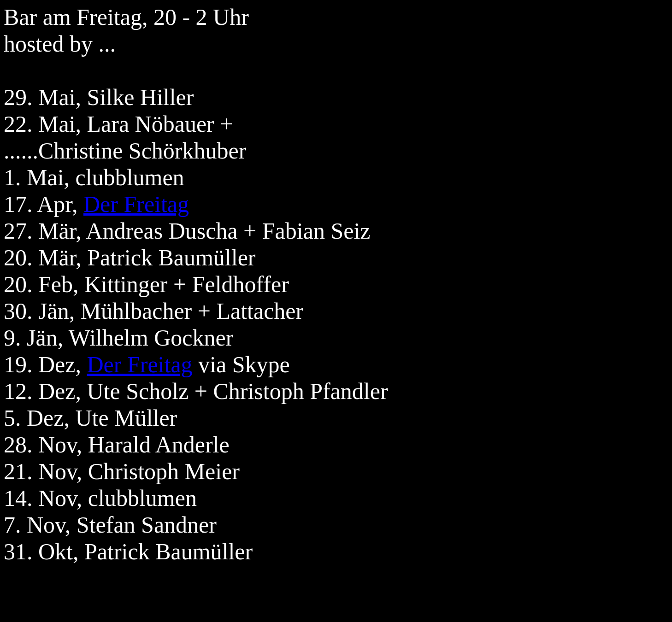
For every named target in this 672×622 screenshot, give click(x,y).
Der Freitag (136, 204)
